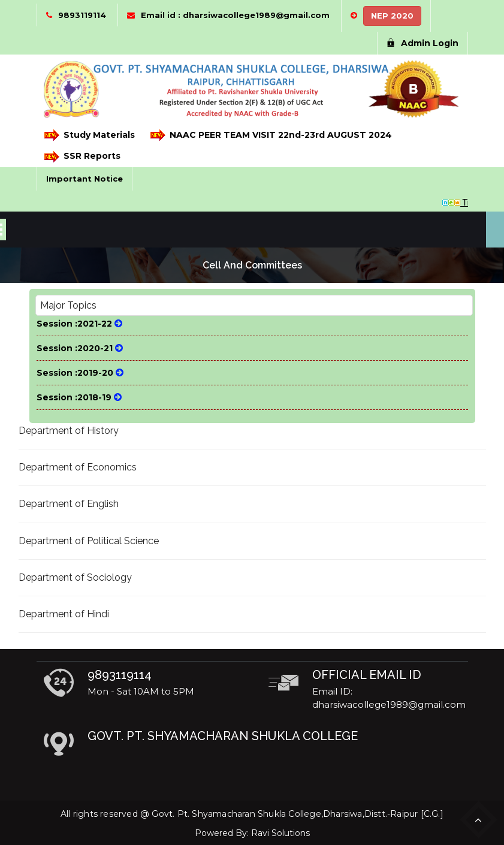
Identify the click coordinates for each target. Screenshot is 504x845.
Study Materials (90, 135)
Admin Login (422, 43)
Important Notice (84, 179)
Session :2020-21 (80, 348)
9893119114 (82, 15)
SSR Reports (82, 157)
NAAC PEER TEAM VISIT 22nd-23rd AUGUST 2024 (271, 135)
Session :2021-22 (79, 324)
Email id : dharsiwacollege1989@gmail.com (235, 15)
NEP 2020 (392, 16)
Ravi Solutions (280, 833)
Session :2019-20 (80, 373)
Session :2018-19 (79, 397)
